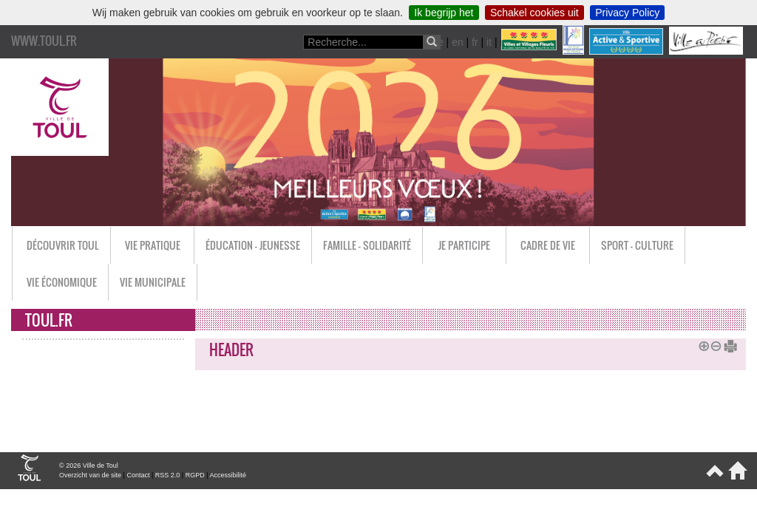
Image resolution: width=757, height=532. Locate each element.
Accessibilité (228, 475)
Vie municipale (153, 282)
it (489, 42)
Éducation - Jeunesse (253, 245)
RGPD (195, 475)
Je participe (464, 245)
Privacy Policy (627, 13)
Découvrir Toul (63, 245)
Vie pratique (153, 245)
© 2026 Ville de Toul (89, 465)
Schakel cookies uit (534, 13)
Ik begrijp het (444, 13)
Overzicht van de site (90, 475)
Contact (138, 475)
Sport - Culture (637, 245)
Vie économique (62, 282)
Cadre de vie (548, 245)
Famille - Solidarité (367, 245)
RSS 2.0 (168, 475)
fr (475, 42)
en (458, 42)
